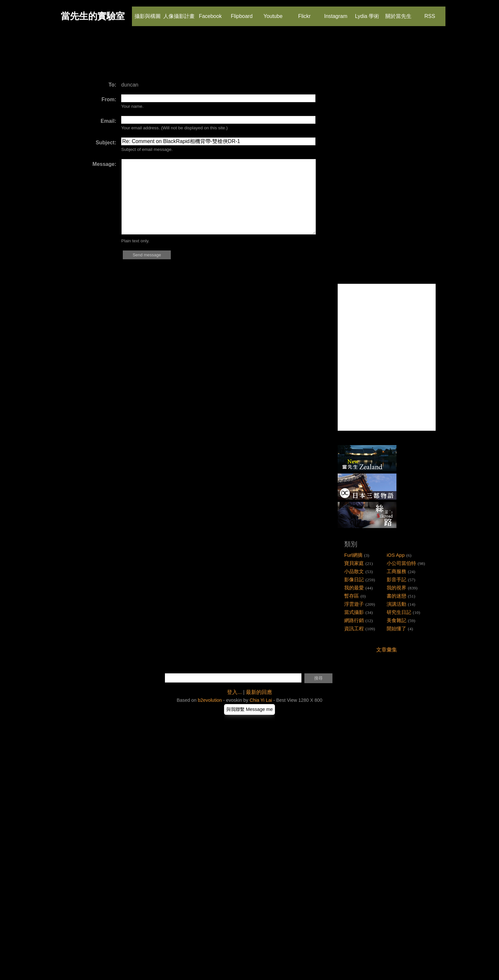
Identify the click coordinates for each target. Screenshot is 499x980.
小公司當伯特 (401, 563)
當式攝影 (354, 612)
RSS (429, 13)
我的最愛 (354, 588)
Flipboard (242, 13)
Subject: (106, 143)
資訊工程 (354, 628)
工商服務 (396, 571)
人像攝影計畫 (179, 13)
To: (112, 85)
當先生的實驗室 (93, 16)
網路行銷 (354, 620)
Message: (104, 164)
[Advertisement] (182, 57)
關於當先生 (398, 13)
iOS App (396, 555)
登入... (234, 692)
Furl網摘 (353, 555)
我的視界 (396, 588)
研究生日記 (399, 612)
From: (109, 99)
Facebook (210, 13)
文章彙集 (387, 650)
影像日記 (354, 579)
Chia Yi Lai (261, 700)
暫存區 (352, 596)
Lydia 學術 (367, 13)
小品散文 (354, 571)
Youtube (273, 13)
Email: (108, 121)
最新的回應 (259, 692)
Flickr (304, 13)
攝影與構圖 (148, 13)
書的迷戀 (396, 596)
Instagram (336, 13)
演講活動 (396, 604)
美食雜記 (396, 620)
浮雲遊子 (354, 604)
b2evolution (210, 700)
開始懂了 (396, 628)
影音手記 (396, 579)
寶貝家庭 (354, 563)
